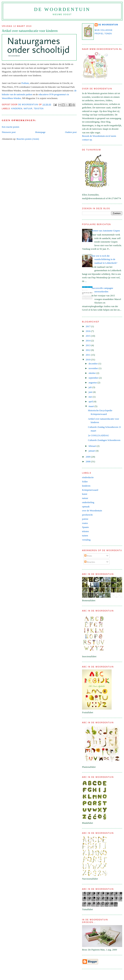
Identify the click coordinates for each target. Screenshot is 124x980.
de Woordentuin (62, 9)
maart (92, 406)
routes (85, 523)
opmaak (86, 507)
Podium (25, 83)
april (91, 401)
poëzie (85, 519)
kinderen (17, 109)
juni (91, 392)
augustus (93, 382)
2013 (88, 345)
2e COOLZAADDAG (98, 435)
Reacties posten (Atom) (28, 139)
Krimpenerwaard (90, 490)
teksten (39, 109)
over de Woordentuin (92, 511)
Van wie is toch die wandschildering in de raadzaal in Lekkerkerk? (104, 259)
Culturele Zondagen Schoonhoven (104, 440)
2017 (88, 326)
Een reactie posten (10, 127)
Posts (88, 556)
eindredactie (88, 477)
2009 (88, 457)
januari (92, 451)
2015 (88, 336)
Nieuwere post (9, 132)
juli (91, 387)
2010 (88, 360)
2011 (88, 355)
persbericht (87, 515)
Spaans (85, 527)
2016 (88, 331)
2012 (88, 350)
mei (91, 397)
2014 (88, 341)
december (94, 364)
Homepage (40, 132)
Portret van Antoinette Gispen (106, 231)
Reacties (90, 562)
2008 (88, 461)
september (94, 378)
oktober (93, 373)
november (94, 368)
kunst (85, 494)
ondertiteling (88, 502)
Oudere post (71, 132)
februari (93, 446)
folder (85, 482)
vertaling (86, 540)
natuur (28, 109)
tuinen (85, 535)
